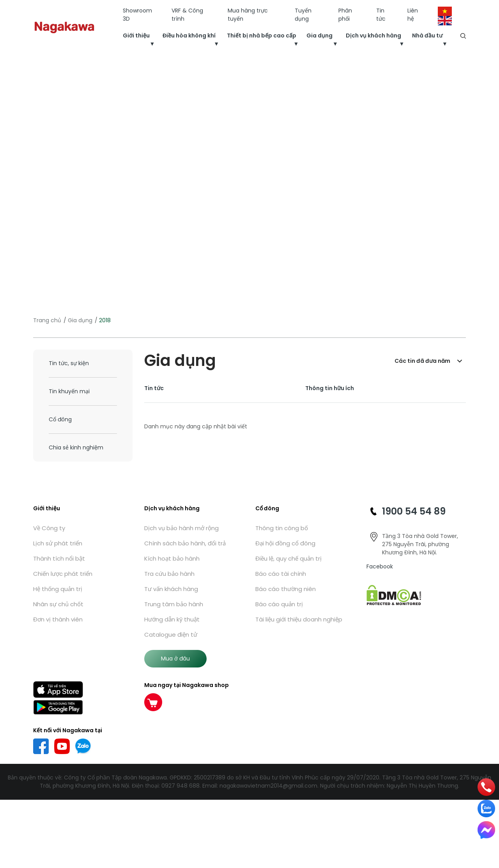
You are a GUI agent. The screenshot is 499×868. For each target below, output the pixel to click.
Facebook (380, 566)
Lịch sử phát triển (58, 543)
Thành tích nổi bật (59, 558)
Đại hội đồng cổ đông (285, 543)
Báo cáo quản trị (279, 604)
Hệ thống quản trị (58, 589)
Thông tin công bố (282, 528)
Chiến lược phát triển (63, 574)
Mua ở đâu (175, 659)
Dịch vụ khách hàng (373, 36)
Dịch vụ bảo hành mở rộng (181, 528)
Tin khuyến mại (69, 391)
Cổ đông (60, 419)
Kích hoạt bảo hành (172, 558)
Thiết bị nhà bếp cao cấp (262, 36)
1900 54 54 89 (414, 511)
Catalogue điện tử (171, 635)
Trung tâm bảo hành (174, 604)
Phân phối (345, 15)
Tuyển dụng (303, 15)
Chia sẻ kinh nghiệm (76, 447)
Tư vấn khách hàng (171, 589)
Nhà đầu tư (427, 36)
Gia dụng (319, 36)
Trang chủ (47, 320)
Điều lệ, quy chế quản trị (288, 558)
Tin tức (381, 15)
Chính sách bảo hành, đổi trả (185, 543)
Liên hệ (413, 15)
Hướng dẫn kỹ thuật (172, 619)
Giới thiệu (136, 36)
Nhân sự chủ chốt (58, 604)
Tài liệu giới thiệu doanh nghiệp (299, 619)
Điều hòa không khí (189, 36)
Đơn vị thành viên (58, 619)
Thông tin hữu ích (330, 388)
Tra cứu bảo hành (169, 574)
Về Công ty (49, 528)
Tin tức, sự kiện (69, 363)
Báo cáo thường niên (286, 589)
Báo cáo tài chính (281, 574)
